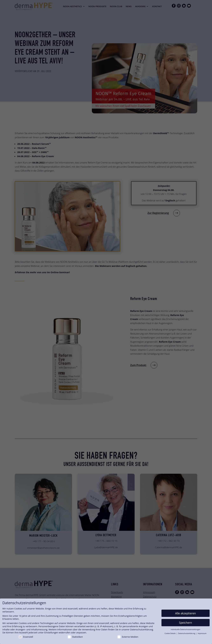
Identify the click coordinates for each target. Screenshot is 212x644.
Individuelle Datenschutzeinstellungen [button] (185, 629)
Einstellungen (51, 633)
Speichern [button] (186, 623)
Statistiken (75, 637)
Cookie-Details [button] (170, 633)
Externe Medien (128, 637)
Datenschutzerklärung (142, 629)
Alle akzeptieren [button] (185, 613)
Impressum (202, 633)
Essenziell (26, 637)
